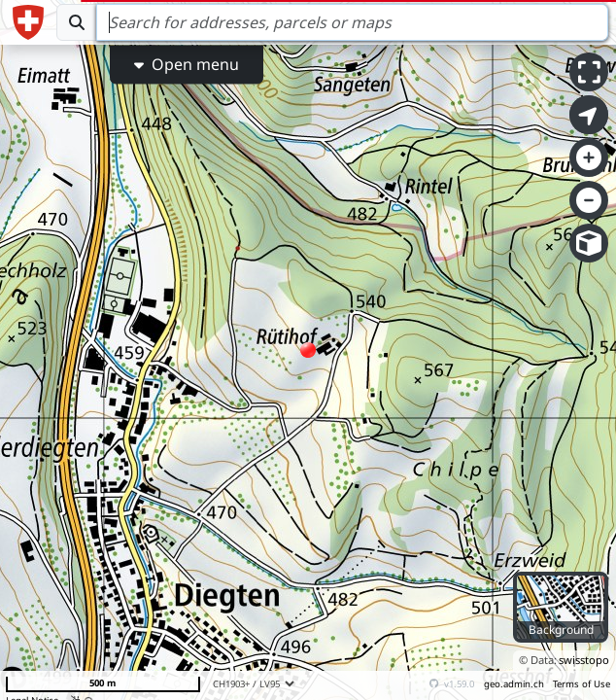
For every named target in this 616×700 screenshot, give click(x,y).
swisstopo (584, 660)
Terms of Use (582, 684)
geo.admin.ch (514, 684)
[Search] (352, 22)
